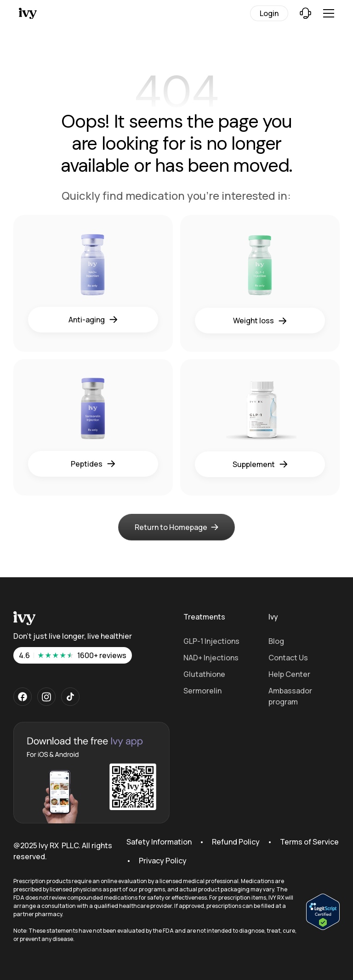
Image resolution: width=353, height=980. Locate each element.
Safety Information (159, 842)
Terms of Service (309, 842)
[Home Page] (48, 13)
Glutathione (204, 674)
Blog (276, 641)
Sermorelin (202, 691)
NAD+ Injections (211, 658)
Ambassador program (290, 696)
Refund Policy (236, 842)
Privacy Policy (163, 861)
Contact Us (288, 658)
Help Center (289, 674)
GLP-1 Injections (211, 641)
